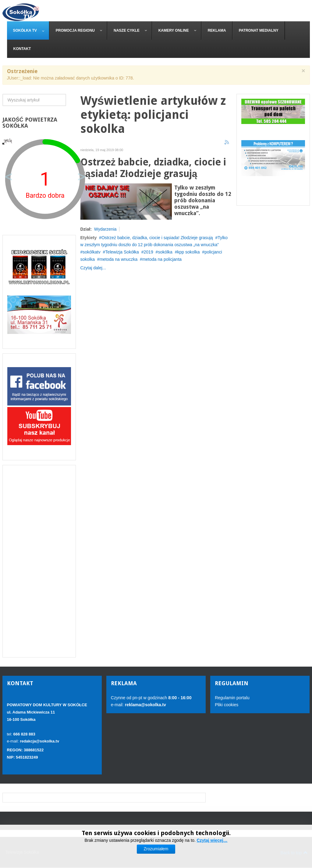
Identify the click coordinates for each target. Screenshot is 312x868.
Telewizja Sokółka (122, 252)
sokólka (165, 252)
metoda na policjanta (162, 259)
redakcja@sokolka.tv (39, 741)
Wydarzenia (105, 229)
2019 (149, 252)
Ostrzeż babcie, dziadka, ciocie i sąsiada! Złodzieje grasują (153, 168)
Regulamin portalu (232, 698)
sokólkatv (91, 252)
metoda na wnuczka (119, 259)
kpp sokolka (189, 252)
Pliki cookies (227, 705)
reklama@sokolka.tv (145, 705)
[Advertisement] (39, 561)
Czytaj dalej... (93, 268)
